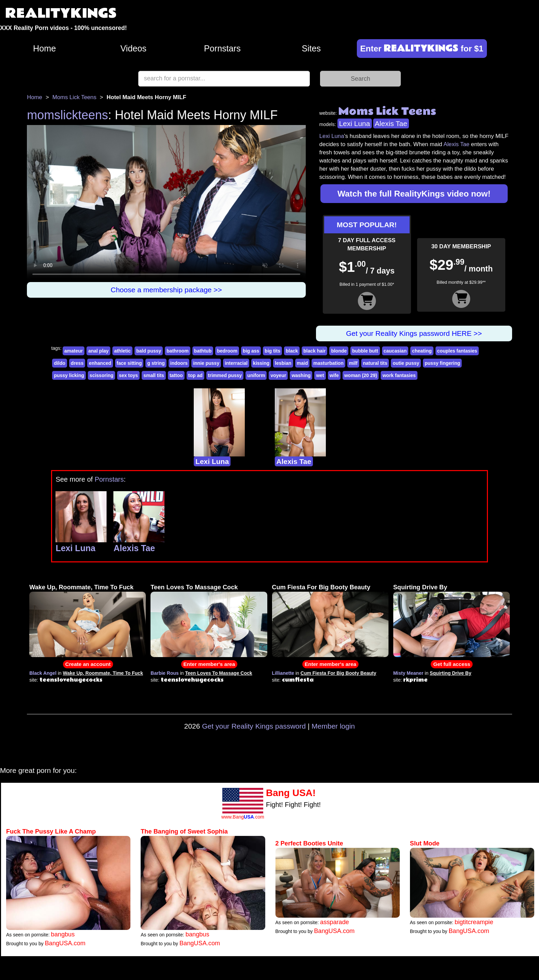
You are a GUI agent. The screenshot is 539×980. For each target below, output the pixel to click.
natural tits (375, 363)
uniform (256, 375)
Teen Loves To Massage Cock (194, 587)
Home (44, 48)
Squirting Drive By (420, 587)
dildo (59, 363)
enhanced (100, 363)
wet (320, 375)
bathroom (178, 351)
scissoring (101, 375)
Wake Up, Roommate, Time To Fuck (81, 587)
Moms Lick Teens (74, 97)
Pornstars (222, 48)
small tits (154, 375)
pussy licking (69, 375)
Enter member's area (209, 664)
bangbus (63, 934)
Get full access (452, 664)
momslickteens (67, 115)
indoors (179, 363)
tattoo (176, 375)
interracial (236, 363)
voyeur (278, 375)
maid (303, 363)
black (292, 351)
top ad (195, 375)
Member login (333, 726)
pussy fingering (442, 363)
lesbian (283, 363)
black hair (314, 351)
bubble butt (365, 351)
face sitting (129, 363)
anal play (98, 351)
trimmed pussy (225, 375)
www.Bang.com (243, 817)
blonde (339, 351)
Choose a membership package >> (166, 290)
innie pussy (206, 363)
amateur (74, 351)
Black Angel (43, 673)
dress (77, 363)
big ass (251, 351)
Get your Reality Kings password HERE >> (414, 333)
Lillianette (283, 673)
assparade (335, 922)
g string (156, 363)
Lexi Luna (355, 123)
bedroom (227, 351)
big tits (272, 351)
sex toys (128, 375)
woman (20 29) (361, 375)
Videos (134, 48)
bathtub (203, 351)
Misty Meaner (408, 673)
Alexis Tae (391, 123)
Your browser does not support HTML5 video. (166, 203)
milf (353, 363)
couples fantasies (457, 351)
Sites (311, 48)
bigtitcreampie (474, 922)
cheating (422, 351)
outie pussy (406, 363)
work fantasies (399, 375)
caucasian (395, 351)
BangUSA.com (65, 943)
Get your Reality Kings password (254, 726)
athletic (122, 351)
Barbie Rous (164, 673)
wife (334, 375)
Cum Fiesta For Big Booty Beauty (321, 587)
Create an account (88, 664)
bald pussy (149, 351)
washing (301, 375)
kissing (261, 363)
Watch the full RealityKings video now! (414, 194)
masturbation (328, 363)
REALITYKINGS (61, 13)
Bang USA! (291, 793)
